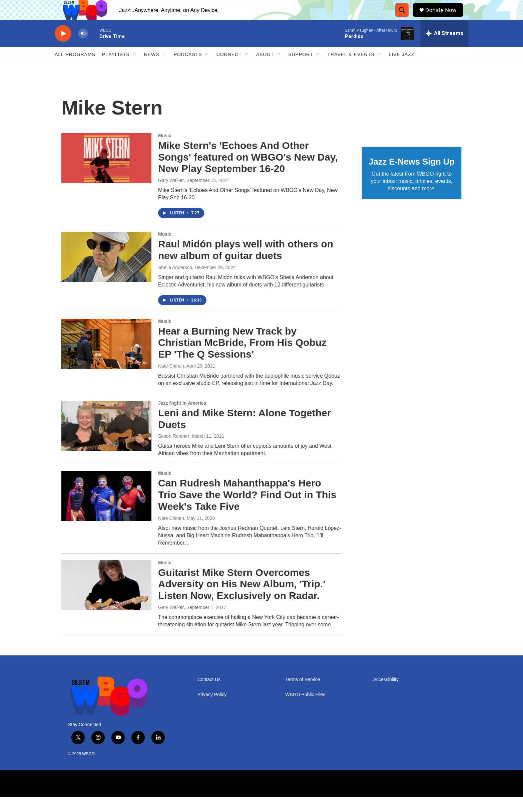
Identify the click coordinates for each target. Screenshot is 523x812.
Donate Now (444, 18)
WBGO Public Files (305, 710)
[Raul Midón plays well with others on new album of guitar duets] (106, 272)
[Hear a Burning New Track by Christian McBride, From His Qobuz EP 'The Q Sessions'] (106, 359)
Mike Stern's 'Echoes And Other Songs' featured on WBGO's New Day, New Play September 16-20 (248, 172)
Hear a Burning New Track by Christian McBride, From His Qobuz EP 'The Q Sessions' (242, 358)
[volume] (83, 49)
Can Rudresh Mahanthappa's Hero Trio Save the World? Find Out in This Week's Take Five (247, 510)
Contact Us (209, 695)
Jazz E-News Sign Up (412, 177)
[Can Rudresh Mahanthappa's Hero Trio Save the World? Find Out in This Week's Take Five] (106, 511)
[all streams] (444, 48)
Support (301, 69)
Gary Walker (171, 195)
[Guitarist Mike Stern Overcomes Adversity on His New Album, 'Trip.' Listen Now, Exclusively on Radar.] (106, 600)
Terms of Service (303, 695)
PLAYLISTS (116, 69)
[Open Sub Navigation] (135, 69)
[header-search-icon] (403, 18)
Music (165, 151)
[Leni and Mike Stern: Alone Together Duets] (106, 441)
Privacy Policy (212, 710)
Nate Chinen (171, 381)
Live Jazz (402, 69)
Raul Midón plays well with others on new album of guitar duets (246, 265)
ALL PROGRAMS (75, 69)
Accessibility (386, 695)
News (152, 69)
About (265, 69)
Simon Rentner (174, 451)
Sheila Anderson (175, 282)
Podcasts (188, 69)
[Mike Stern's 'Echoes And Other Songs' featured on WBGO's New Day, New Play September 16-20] (106, 173)
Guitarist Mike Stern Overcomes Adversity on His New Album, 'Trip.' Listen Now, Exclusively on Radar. (242, 599)
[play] (63, 49)
